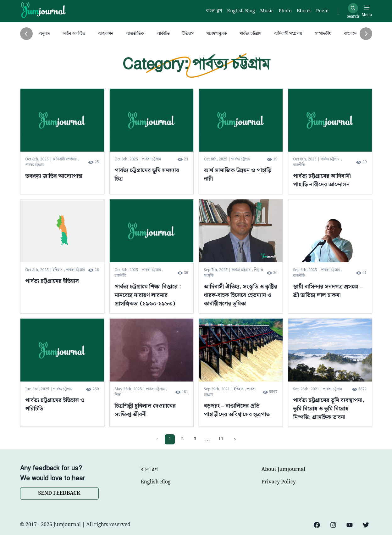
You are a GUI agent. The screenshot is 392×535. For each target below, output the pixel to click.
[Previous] (26, 34)
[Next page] (235, 439)
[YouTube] (350, 525)
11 (221, 439)
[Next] (366, 34)
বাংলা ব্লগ (149, 470)
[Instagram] (333, 525)
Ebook (304, 11)
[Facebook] (317, 525)
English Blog (156, 482)
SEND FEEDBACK (59, 493)
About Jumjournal (284, 470)
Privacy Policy (279, 482)
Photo (285, 11)
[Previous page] (157, 439)
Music (267, 11)
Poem (322, 11)
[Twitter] (366, 525)
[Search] (353, 8)
